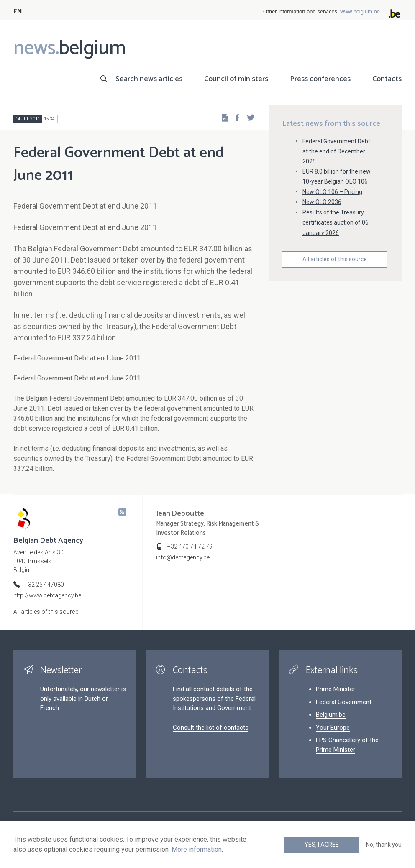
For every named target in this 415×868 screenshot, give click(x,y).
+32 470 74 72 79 (190, 546)
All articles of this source (335, 259)
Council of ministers (236, 79)
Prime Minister (336, 689)
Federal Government (344, 702)
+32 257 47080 (44, 585)
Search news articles (149, 79)
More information (197, 849)
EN (18, 11)
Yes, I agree (322, 845)
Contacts (387, 79)
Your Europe (333, 728)
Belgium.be (331, 715)
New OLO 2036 (322, 202)
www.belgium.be (360, 11)
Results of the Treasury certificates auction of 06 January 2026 (336, 222)
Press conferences (320, 79)
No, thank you (384, 845)
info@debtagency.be (183, 557)
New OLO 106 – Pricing (332, 192)
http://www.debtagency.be (47, 595)
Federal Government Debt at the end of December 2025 (336, 151)
